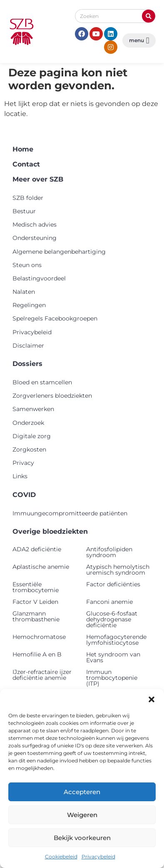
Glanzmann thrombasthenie (36, 616)
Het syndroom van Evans (113, 657)
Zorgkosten (29, 449)
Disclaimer (28, 346)
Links (20, 476)
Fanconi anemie (109, 602)
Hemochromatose (39, 637)
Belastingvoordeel (39, 278)
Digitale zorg (32, 436)
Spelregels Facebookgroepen (55, 318)
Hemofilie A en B (37, 654)
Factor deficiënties (113, 584)
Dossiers (27, 364)
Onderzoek (28, 423)
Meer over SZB (38, 179)
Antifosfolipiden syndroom (109, 552)
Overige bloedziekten (50, 531)
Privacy (23, 463)
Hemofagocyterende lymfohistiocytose (116, 640)
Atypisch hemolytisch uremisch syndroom (118, 570)
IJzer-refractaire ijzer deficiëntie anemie (42, 675)
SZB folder (28, 198)
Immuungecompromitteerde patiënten (70, 513)
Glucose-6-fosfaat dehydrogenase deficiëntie (112, 619)
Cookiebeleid (61, 857)
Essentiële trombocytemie (36, 587)
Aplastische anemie (41, 567)
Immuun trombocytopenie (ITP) (112, 678)
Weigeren (82, 815)
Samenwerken (33, 409)
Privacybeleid (98, 857)
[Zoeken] (149, 16)
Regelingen (29, 305)
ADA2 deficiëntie (37, 549)
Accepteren (82, 792)
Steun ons (27, 265)
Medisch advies (35, 225)
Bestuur (24, 211)
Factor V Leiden (35, 602)
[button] (152, 699)
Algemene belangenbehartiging (59, 252)
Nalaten (24, 292)
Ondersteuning (35, 238)
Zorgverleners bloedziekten (52, 396)
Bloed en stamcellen (42, 382)
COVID (24, 495)
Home (23, 149)
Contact (26, 164)
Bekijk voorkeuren (82, 838)
